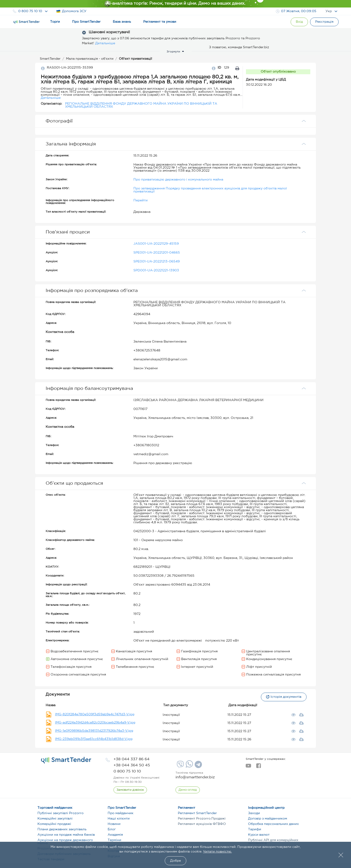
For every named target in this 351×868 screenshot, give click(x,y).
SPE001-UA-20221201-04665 (157, 253)
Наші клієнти (119, 819)
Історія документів (283, 697)
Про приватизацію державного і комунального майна (178, 180)
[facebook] (258, 767)
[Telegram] (198, 766)
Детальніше (105, 43)
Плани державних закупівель (62, 829)
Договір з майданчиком (268, 819)
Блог (112, 829)
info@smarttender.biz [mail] (195, 777)
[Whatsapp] (189, 767)
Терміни (114, 840)
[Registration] (324, 22)
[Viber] (180, 766)
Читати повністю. (218, 852)
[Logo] (26, 22)
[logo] (66, 760)
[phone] (132, 759)
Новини (114, 824)
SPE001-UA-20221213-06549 (157, 262)
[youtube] (248, 767)
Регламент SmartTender (197, 813)
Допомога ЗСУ (71, 11)
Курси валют (259, 835)
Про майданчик (121, 813)
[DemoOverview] (188, 790)
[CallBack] (130, 790)
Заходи (254, 813)
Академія (115, 835)
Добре (175, 861)
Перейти (141, 200)
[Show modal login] (298, 22)
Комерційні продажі (54, 824)
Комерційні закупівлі (55, 819)
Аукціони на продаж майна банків (66, 835)
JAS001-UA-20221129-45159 (156, 244)
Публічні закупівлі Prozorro (60, 813)
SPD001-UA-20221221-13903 (156, 270)
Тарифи (255, 829)
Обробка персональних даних (273, 824)
